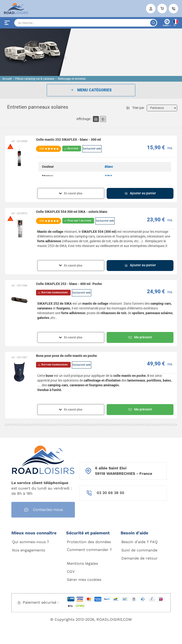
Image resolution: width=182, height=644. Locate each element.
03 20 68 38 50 (110, 493)
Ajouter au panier (140, 193)
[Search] (86, 23)
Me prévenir (140, 337)
